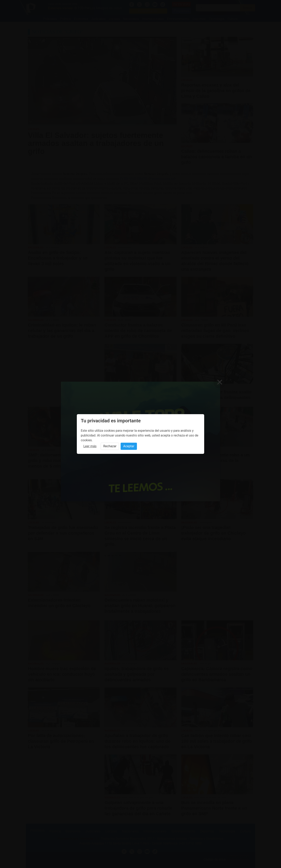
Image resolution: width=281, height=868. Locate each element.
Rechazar (110, 446)
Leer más (90, 446)
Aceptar (129, 446)
